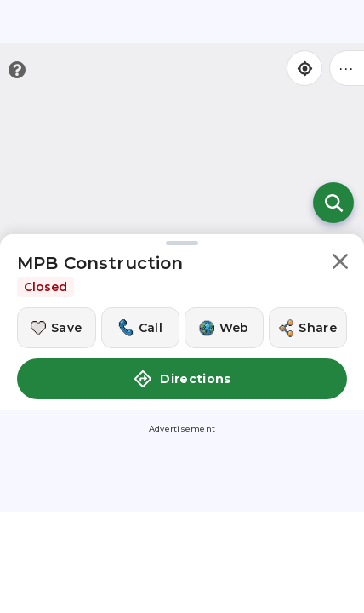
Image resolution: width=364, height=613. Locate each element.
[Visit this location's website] (224, 328)
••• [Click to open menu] (347, 68)
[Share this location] (308, 328)
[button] (340, 264)
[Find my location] (304, 68)
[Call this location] (141, 328)
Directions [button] (182, 379)
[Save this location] (57, 328)
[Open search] (333, 203)
